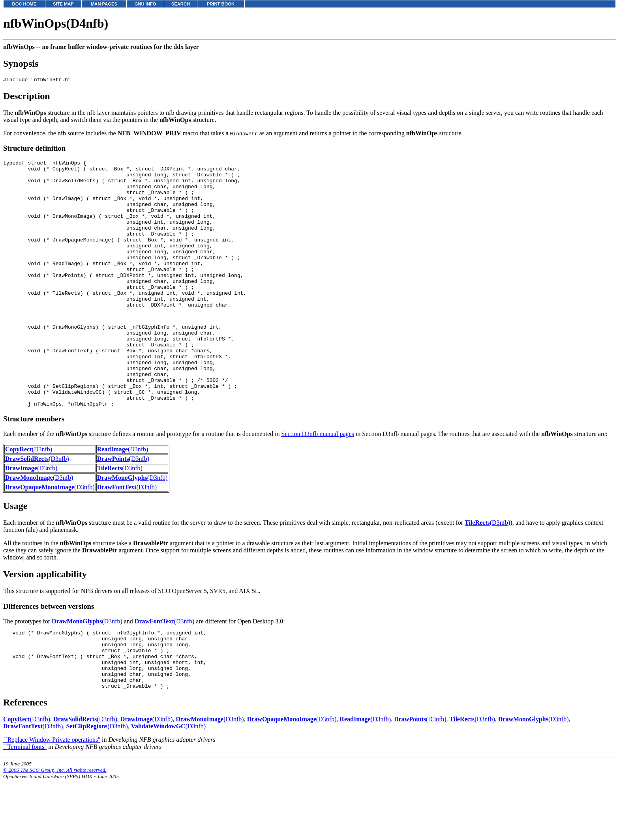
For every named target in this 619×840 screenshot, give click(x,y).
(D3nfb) (29, 498)
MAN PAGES (104, 4)
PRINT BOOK (221, 4)
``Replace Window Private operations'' (52, 800)
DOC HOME (24, 4)
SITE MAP (63, 4)
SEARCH (181, 4)
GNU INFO (145, 4)
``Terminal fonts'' (25, 807)
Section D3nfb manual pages (317, 482)
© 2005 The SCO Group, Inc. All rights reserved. (55, 830)
